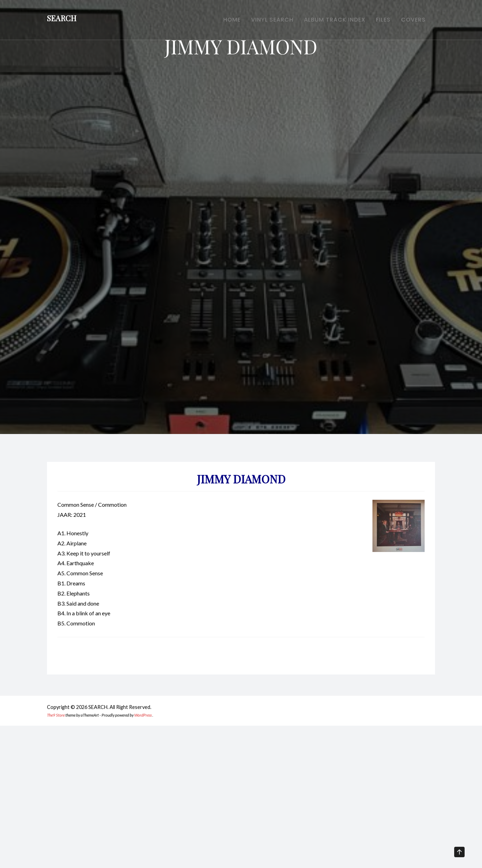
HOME (216, 21)
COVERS (412, 21)
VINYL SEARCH (260, 21)
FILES (378, 21)
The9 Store (56, 715)
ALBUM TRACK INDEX (326, 21)
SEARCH (62, 19)
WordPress (143, 715)
